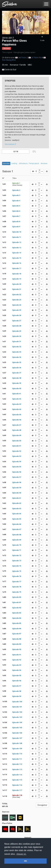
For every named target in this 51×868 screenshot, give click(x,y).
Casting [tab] (14, 163)
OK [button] (26, 861)
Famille (23, 65)
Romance (14, 65)
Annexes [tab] (44, 163)
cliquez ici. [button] (21, 854)
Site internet (10, 144)
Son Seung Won (9, 60)
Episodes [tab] (6, 163)
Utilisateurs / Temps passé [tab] (29, 163)
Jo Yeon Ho (36, 58)
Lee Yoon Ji (23, 58)
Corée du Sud (9, 70)
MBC (30, 65)
